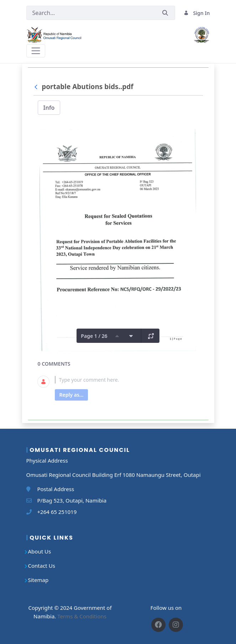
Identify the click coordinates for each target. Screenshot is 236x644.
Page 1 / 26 (94, 336)
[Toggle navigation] (36, 51)
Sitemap (38, 580)
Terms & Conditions (82, 616)
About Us (40, 551)
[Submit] (165, 13)
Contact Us (42, 566)
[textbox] (127, 380)
